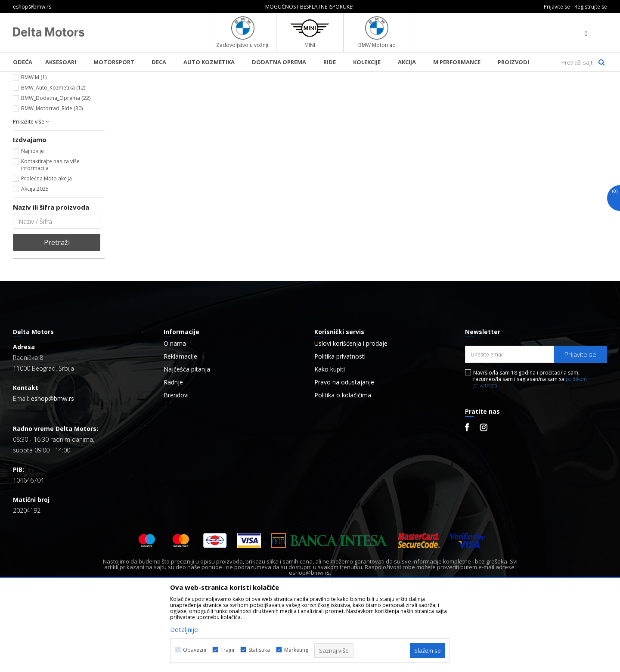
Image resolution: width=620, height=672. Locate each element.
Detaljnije (184, 629)
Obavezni (195, 650)
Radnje (173, 454)
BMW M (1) (34, 149)
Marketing (296, 650)
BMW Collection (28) (45, 139)
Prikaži (516, 92)
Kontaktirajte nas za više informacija (50, 237)
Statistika (259, 650)
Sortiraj (438, 92)
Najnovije (33, 223)
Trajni (227, 650)
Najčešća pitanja (187, 441)
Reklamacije (180, 428)
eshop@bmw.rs (53, 470)
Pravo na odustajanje (344, 454)
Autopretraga (395, 92)
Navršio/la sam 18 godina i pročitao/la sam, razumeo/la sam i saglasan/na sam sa (530, 451)
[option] (310, 7)
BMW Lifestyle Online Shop (48, 77)
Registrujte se (591, 7)
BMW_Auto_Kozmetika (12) (53, 159)
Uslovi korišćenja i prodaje (351, 415)
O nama (175, 415)
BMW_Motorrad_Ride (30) (52, 180)
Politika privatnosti (340, 428)
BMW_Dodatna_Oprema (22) (56, 170)
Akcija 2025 (35, 261)
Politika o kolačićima (343, 467)
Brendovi (176, 467)
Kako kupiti (330, 441)
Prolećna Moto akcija (46, 250)
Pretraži (57, 314)
